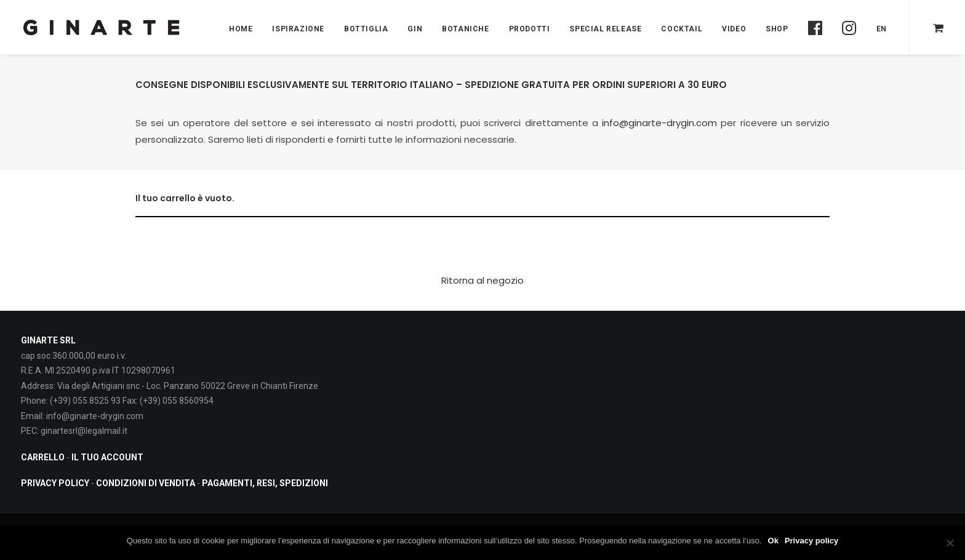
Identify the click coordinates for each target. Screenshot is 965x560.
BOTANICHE (465, 29)
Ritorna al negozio (482, 280)
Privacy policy (811, 541)
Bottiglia (366, 29)
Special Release (605, 29)
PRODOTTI (530, 29)
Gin (415, 29)
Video (734, 29)
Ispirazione (298, 29)
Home (241, 29)
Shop (777, 29)
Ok (773, 541)
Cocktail (682, 29)
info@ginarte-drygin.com (659, 123)
